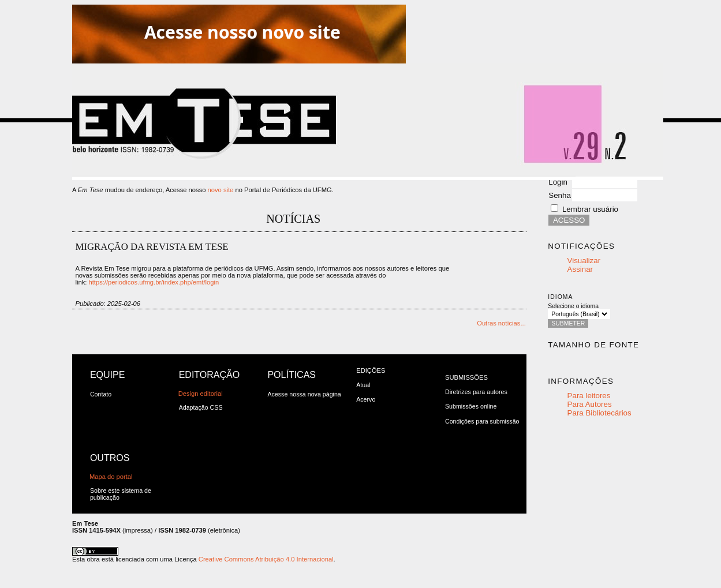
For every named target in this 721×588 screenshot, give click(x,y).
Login (558, 182)
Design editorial (201, 394)
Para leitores (589, 396)
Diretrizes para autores (476, 392)
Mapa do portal (111, 477)
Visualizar (584, 261)
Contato (101, 394)
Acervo (366, 399)
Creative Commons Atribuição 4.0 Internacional (266, 559)
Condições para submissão (482, 421)
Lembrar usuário (590, 209)
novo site (221, 190)
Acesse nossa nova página (304, 394)
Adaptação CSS (201, 407)
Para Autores (590, 404)
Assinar (580, 269)
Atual (363, 385)
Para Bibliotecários (599, 413)
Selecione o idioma (573, 306)
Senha (560, 195)
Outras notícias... (501, 323)
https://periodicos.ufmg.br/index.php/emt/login (154, 282)
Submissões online (471, 406)
